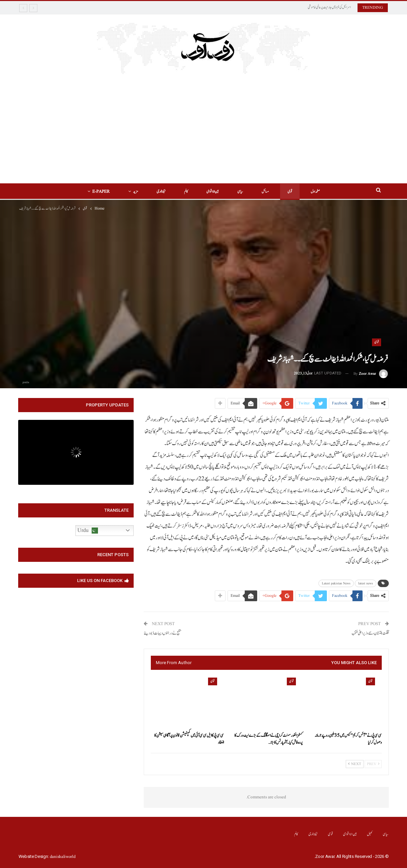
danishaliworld (63, 857)
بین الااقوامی (213, 192)
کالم (186, 192)
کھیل (370, 834)
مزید (135, 192)
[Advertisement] (204, 133)
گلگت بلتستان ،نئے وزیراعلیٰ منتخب (370, 633)
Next (355, 764)
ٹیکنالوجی (161, 192)
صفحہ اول (315, 192)
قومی (290, 192)
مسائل (265, 192)
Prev (373, 764)
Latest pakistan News (336, 583)
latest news (366, 583)
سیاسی (240, 192)
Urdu (88, 531)
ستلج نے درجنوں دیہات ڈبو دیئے (163, 633)
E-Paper (101, 192)
